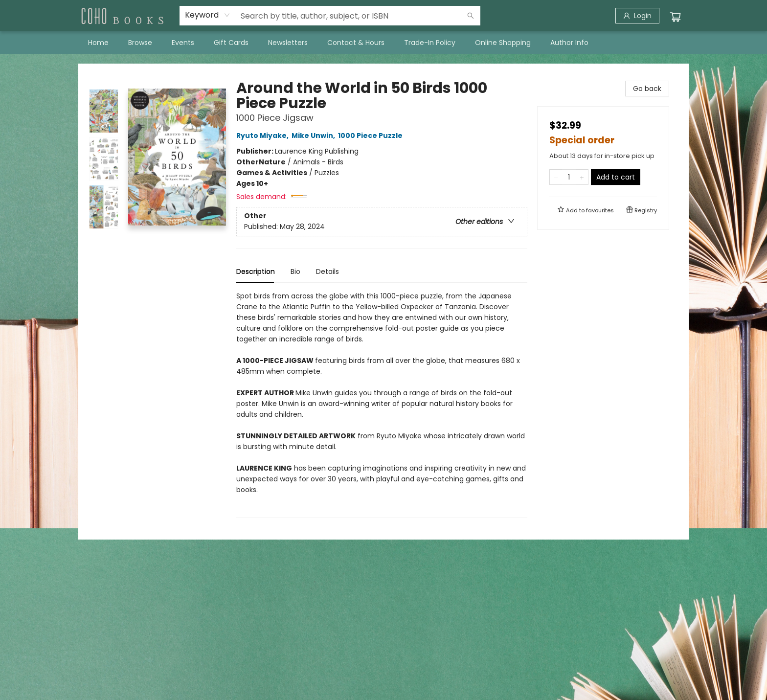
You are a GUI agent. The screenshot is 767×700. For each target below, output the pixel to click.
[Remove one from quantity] (556, 177)
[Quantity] (569, 177)
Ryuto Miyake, (264, 135)
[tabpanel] (382, 404)
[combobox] (208, 15)
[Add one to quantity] (582, 177)
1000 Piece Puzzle (372, 135)
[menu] (383, 43)
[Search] (471, 16)
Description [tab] (256, 271)
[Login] (637, 16)
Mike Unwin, (315, 135)
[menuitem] (98, 43)
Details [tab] (327, 271)
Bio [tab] (295, 271)
